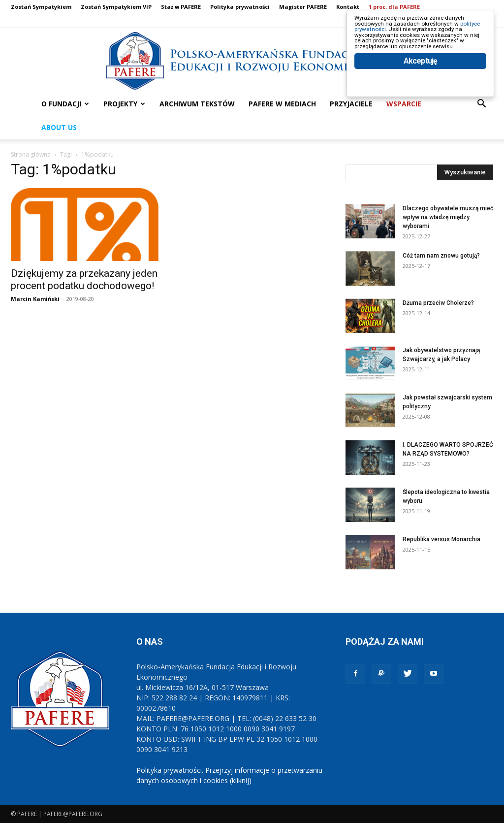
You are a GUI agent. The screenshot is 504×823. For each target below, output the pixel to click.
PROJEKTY (124, 104)
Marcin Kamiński (35, 299)
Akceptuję (421, 102)
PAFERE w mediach (282, 104)
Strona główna (31, 154)
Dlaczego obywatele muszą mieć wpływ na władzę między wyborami (448, 217)
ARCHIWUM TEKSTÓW (197, 104)
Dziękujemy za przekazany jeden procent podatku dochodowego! (84, 280)
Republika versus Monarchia (441, 539)
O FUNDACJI (65, 104)
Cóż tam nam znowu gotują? (441, 256)
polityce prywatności (396, 40)
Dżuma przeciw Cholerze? (438, 303)
